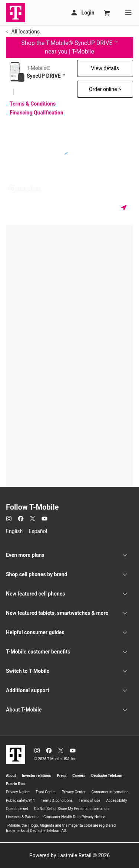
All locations (25, 32)
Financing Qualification (37, 113)
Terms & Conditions (33, 104)
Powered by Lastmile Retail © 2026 (69, 855)
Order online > (105, 89)
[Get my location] (125, 208)
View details (105, 68)
